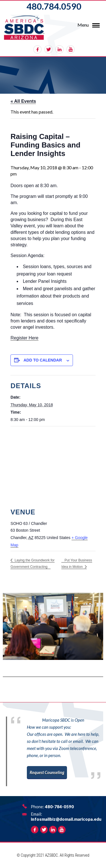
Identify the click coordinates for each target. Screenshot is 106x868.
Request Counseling (47, 772)
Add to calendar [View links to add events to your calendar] (43, 360)
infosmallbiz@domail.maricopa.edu (66, 819)
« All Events (23, 101)
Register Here (24, 338)
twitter (48, 49)
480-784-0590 (59, 807)
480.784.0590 (54, 6)
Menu (83, 25)
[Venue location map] (53, 467)
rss (71, 49)
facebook (37, 49)
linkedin (60, 49)
